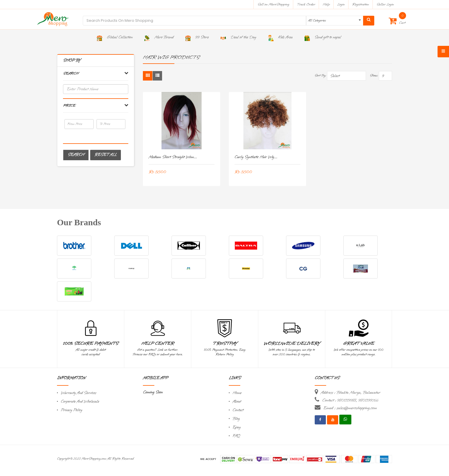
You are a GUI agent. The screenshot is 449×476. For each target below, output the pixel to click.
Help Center (158, 344)
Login (341, 4)
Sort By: (320, 76)
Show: (374, 76)
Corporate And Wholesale (80, 402)
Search (76, 155)
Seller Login (385, 4)
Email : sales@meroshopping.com (350, 408)
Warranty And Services (78, 393)
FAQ (236, 436)
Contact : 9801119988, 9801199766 (350, 400)
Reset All (106, 155)
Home (237, 393)
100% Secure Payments (91, 344)
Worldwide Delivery (292, 344)
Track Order (306, 4)
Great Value (359, 344)
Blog (236, 419)
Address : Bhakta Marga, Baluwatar (350, 393)
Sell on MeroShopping (273, 4)
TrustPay (225, 344)
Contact (238, 410)
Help (326, 4)
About (237, 402)
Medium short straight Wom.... (173, 157)
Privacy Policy (71, 410)
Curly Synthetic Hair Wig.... (256, 157)
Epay (237, 427)
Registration (361, 4)
